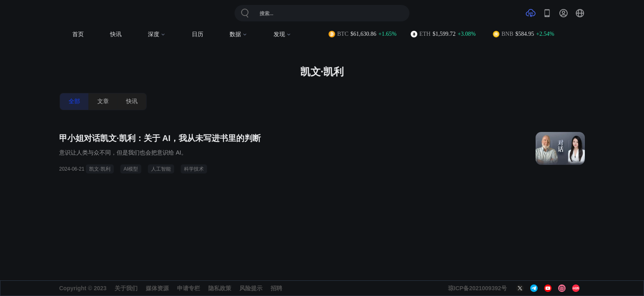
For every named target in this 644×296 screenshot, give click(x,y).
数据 (238, 34)
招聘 (276, 288)
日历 (198, 34)
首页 (78, 34)
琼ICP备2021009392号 (477, 288)
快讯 (116, 34)
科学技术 (194, 169)
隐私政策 (220, 288)
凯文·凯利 (100, 169)
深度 (157, 34)
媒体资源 (157, 288)
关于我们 (126, 288)
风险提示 (251, 288)
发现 (282, 34)
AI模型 (131, 169)
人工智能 (161, 169)
